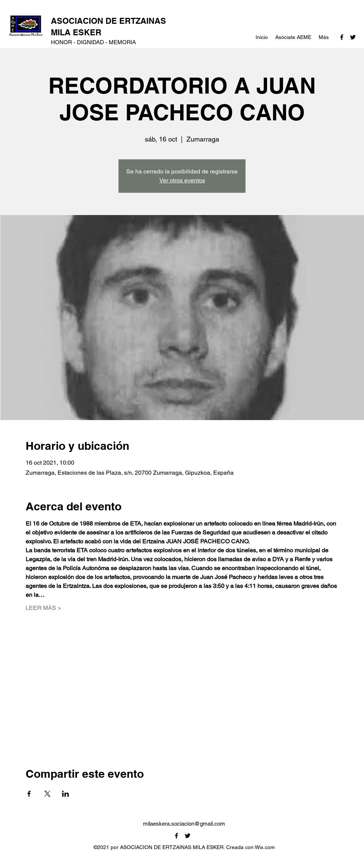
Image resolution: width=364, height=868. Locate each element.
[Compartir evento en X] (47, 794)
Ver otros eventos (182, 180)
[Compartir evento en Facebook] (29, 794)
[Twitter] (353, 37)
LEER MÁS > (43, 608)
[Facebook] (342, 37)
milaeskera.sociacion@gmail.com (184, 824)
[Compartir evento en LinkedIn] (66, 794)
